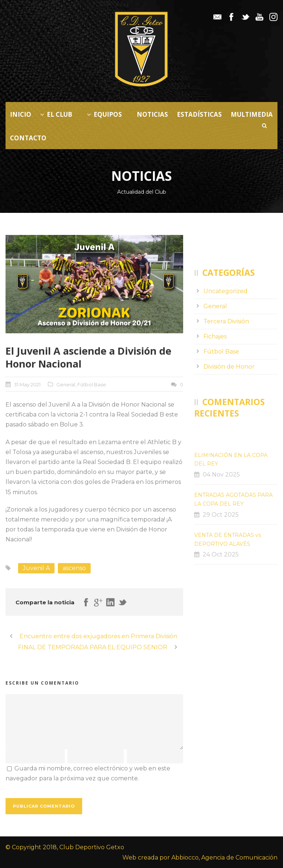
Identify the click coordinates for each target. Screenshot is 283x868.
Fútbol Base (92, 384)
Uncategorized (226, 291)
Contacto (28, 138)
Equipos (104, 114)
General (66, 384)
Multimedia (252, 114)
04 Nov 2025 (221, 475)
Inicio (21, 114)
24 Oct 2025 (221, 554)
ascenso (74, 568)
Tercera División (226, 321)
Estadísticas (199, 114)
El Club (56, 114)
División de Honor (229, 367)
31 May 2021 (27, 384)
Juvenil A (36, 568)
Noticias (152, 114)
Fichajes (215, 336)
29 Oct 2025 (221, 515)
